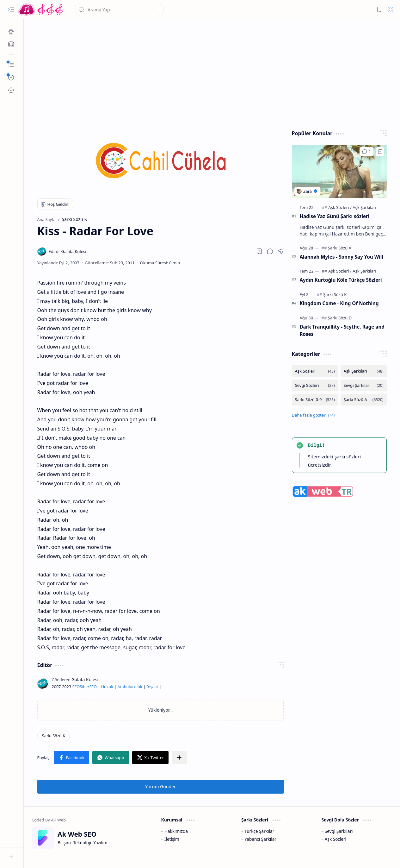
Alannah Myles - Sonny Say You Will (342, 257)
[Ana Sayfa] (11, 32)
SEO (76, 687)
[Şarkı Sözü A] (340, 248)
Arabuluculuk (130, 687)
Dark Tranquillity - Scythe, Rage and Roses (342, 330)
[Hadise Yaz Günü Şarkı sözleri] (339, 171)
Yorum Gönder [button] (160, 786)
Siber (84, 687)
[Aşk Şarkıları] (364, 207)
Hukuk (107, 687)
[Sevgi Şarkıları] (364, 385)
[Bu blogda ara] (119, 9)
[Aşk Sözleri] (340, 207)
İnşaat (152, 687)
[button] (11, 9)
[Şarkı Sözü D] (340, 318)
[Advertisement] (212, 73)
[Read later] (259, 251)
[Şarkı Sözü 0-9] (315, 400)
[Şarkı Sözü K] (54, 736)
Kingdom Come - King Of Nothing (339, 303)
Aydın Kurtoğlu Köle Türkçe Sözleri (341, 280)
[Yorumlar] (366, 152)
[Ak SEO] (11, 44)
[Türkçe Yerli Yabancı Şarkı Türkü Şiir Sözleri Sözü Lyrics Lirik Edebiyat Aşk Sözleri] (41, 9)
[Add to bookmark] (380, 152)
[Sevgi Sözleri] (315, 385)
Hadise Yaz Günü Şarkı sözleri (335, 216)
